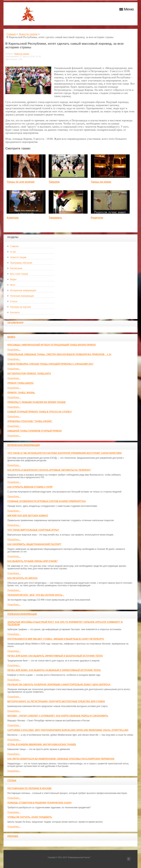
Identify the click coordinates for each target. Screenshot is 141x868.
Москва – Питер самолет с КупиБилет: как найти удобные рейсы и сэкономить (58, 716)
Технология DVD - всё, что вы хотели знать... (36, 595)
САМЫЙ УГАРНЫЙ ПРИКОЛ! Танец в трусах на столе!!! (40, 412)
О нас (13, 252)
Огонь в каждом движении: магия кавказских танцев (42, 744)
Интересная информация (23, 290)
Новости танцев (18, 257)
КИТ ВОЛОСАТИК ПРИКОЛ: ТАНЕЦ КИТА (29, 374)
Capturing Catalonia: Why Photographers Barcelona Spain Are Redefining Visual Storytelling (68, 730)
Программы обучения (21, 263)
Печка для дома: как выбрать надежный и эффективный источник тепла (54, 670)
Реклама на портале (20, 307)
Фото (13, 285)
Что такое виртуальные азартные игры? (33, 530)
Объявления (15, 323)
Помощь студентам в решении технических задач (39, 803)
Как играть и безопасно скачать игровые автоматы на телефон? (49, 470)
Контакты (15, 312)
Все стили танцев (19, 274)
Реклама (13, 836)
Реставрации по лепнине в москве (29, 788)
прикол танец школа (20, 383)
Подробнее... (14, 350)
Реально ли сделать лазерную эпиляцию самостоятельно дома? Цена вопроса (59, 685)
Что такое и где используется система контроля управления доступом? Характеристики (64, 453)
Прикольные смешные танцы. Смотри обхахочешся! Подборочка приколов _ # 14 (59, 354)
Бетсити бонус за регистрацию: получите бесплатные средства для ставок (56, 701)
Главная (14, 246)
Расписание (16, 268)
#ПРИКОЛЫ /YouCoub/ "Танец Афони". (30, 421)
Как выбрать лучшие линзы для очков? (32, 561)
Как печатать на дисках (22, 578)
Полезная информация (22, 296)
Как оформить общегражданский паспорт (34, 544)
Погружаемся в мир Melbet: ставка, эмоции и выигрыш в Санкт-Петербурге (56, 639)
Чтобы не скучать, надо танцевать (30, 817)
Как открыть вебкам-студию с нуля (30, 487)
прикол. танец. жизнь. (21, 393)
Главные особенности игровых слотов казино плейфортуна (47, 501)
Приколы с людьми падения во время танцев (36, 402)
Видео (13, 279)
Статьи (14, 301)
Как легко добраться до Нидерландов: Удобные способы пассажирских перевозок (61, 759)
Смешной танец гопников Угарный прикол (35, 431)
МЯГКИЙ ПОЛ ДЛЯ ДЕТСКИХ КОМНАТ (28, 516)
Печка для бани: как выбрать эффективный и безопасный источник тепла (55, 656)
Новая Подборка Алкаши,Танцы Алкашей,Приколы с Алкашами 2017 (50, 364)
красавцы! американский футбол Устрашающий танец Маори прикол (51, 345)
